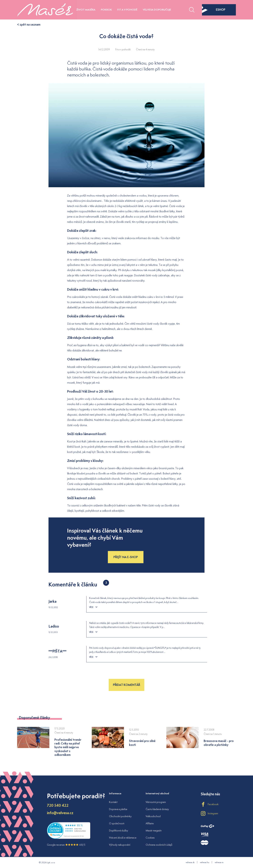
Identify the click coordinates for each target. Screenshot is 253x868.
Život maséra (86, 10)
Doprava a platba (118, 809)
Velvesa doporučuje (157, 10)
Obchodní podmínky (120, 816)
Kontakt (113, 802)
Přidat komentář (126, 685)
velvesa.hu (205, 862)
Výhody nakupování (120, 845)
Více (93, 607)
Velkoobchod (153, 816)
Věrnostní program (156, 802)
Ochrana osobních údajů (159, 845)
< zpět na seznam (29, 24)
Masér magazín (154, 830)
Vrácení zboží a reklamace (123, 838)
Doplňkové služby (119, 830)
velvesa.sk (190, 862)
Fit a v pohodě (127, 10)
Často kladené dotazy (157, 809)
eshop (214, 10)
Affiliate (150, 823)
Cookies (150, 838)
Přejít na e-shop (126, 557)
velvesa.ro (219, 862)
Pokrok (106, 10)
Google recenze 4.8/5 (66, 845)
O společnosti (117, 823)
